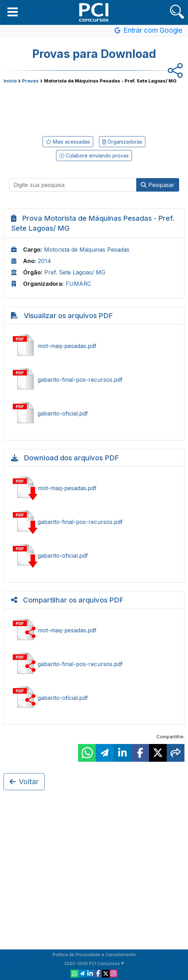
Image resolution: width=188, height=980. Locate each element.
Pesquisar (158, 185)
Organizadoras (122, 142)
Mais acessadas (68, 142)
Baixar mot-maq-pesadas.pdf (94, 488)
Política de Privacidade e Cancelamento (94, 955)
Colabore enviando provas (94, 156)
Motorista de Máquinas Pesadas (87, 250)
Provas (30, 81)
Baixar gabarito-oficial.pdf (94, 556)
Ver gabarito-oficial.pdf (94, 413)
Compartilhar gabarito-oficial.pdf (94, 698)
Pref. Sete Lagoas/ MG (75, 272)
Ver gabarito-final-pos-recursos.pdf (94, 380)
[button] (13, 12)
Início (10, 81)
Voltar (24, 782)
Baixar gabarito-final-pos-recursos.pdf (94, 522)
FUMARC (78, 284)
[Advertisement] (94, 108)
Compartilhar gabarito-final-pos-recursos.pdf (94, 664)
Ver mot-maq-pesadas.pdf (94, 346)
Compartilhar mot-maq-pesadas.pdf (94, 630)
